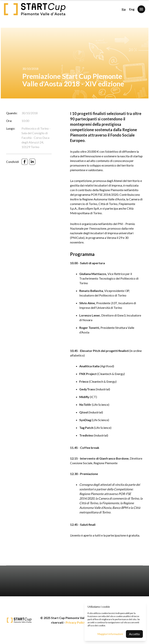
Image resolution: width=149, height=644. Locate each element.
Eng (132, 9)
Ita (124, 9)
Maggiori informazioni (110, 634)
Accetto (134, 634)
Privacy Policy (76, 622)
